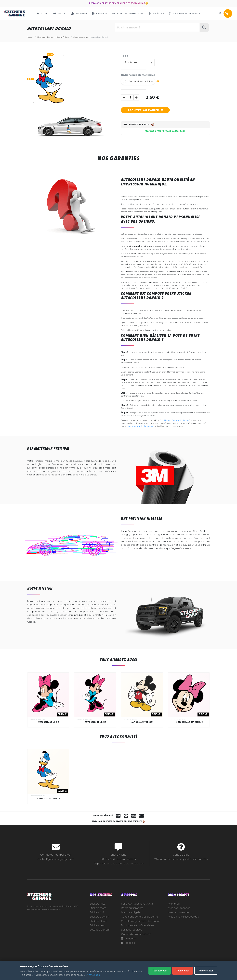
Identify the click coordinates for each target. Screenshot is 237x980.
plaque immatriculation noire (141, 426)
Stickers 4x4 (97, 912)
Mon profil (174, 904)
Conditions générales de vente (139, 917)
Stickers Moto (98, 908)
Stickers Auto (98, 904)
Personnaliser (206, 971)
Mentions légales (131, 912)
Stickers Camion (99, 917)
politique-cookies (131, 930)
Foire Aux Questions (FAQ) (137, 904)
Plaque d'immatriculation (176, 420)
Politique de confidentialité (137, 925)
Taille (125, 56)
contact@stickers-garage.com (56, 859)
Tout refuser (183, 971)
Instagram (128, 938)
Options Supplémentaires (138, 75)
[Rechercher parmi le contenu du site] (157, 27)
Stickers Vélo (97, 925)
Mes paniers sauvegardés (183, 917)
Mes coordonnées (179, 908)
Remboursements (132, 908)
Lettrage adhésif (100, 930)
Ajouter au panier (145, 110)
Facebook (129, 943)
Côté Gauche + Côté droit (140, 81)
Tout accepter (159, 971)
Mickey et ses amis (37, 719)
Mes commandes (179, 912)
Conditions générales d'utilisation (141, 921)
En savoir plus (93, 975)
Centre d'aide (181, 855)
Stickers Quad (98, 921)
